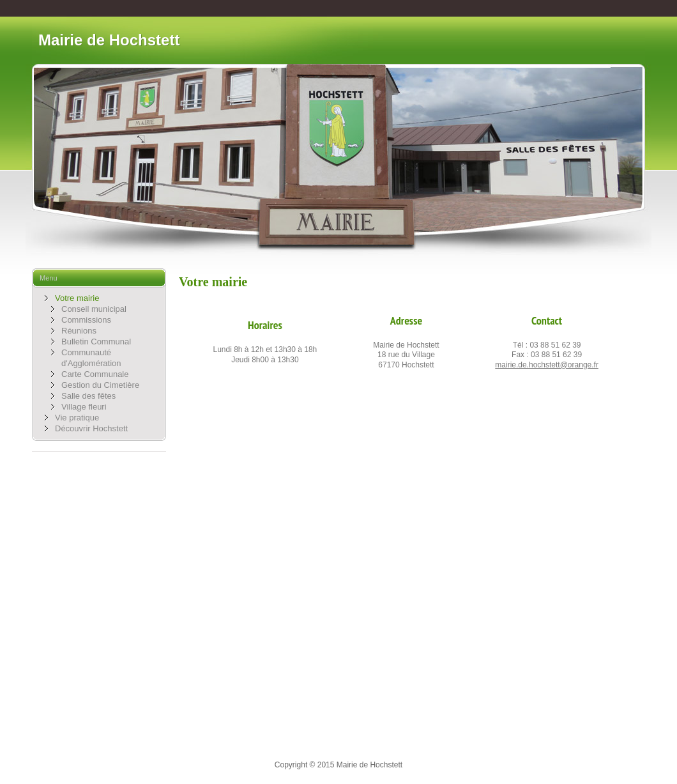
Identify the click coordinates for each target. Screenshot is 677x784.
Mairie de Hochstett (109, 40)
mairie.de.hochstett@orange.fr (547, 365)
